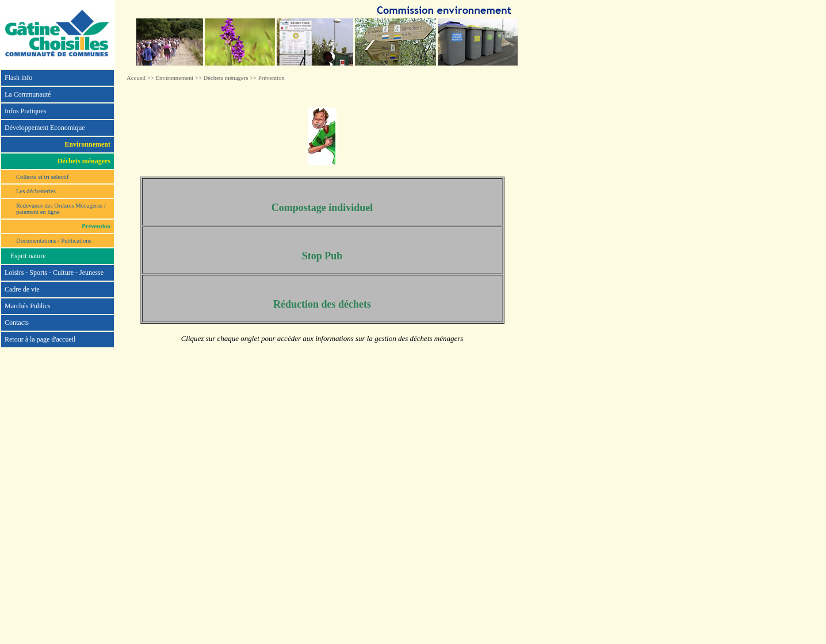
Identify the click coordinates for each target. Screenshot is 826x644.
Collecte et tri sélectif (42, 177)
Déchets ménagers (226, 78)
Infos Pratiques (25, 111)
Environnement (175, 78)
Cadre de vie (22, 289)
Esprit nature (28, 256)
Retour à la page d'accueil (40, 339)
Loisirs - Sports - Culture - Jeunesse (54, 273)
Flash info (18, 78)
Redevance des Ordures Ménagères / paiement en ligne (61, 209)
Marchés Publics (28, 306)
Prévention (271, 78)
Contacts (17, 323)
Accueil (136, 78)
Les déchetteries (36, 191)
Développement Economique (45, 128)
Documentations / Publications (54, 241)
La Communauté (28, 94)
